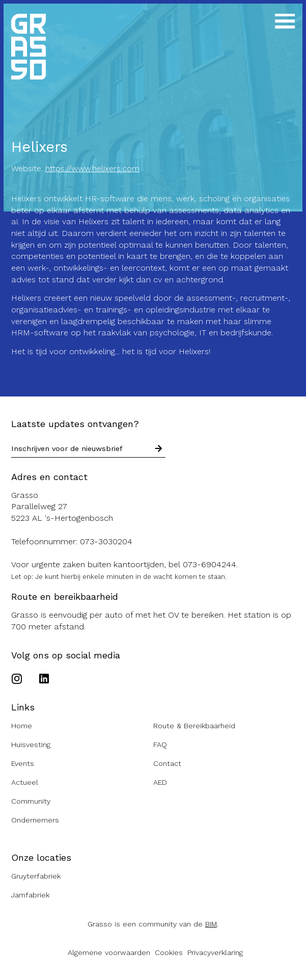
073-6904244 (210, 564)
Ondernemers (35, 820)
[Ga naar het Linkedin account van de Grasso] (44, 680)
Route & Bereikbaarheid (194, 726)
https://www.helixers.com (92, 168)
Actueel (25, 783)
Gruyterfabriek (36, 876)
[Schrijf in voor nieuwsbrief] (158, 449)
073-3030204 (106, 541)
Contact (167, 764)
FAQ (160, 745)
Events (23, 764)
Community (31, 801)
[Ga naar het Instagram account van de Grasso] (19, 680)
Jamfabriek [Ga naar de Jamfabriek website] (30, 895)
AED (160, 783)
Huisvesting (31, 745)
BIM (211, 924)
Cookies (169, 953)
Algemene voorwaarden (109, 953)
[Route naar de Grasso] (153, 507)
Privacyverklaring (215, 953)
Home (22, 726)
